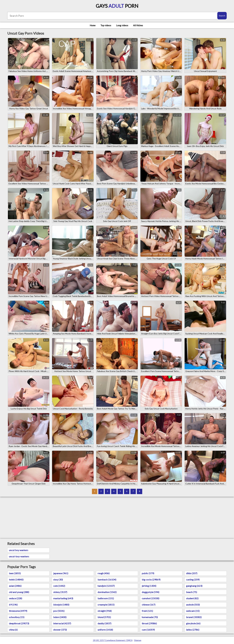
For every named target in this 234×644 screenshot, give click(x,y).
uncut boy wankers (19, 550)
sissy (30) (58, 579)
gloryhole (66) (193, 623)
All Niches (138, 25)
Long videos (122, 25)
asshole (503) (193, 605)
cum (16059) (148, 630)
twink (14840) (16, 579)
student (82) (192, 598)
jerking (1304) (149, 586)
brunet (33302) (194, 617)
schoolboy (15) (17, 617)
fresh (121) (147, 611)
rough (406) (104, 573)
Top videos (106, 25)
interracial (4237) (62, 623)
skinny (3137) (60, 592)
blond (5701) (104, 617)
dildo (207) (192, 573)
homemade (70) (150, 617)
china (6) (13, 630)
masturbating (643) (63, 598)
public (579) (148, 573)
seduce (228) (16, 598)
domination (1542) (107, 592)
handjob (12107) (106, 586)
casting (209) (193, 579)
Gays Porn (117, 6)
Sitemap (138, 640)
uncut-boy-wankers (19, 556)
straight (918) (105, 611)
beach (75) (192, 592)
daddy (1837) (104, 623)
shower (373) (60, 630)
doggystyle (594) (151, 592)
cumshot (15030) (151, 598)
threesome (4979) (18, 611)
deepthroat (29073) (19, 623)
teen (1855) (15, 573)
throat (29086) (149, 623)
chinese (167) (149, 605)
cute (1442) (59, 586)
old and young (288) (19, 592)
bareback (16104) (107, 579)
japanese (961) (61, 573)
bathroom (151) (106, 598)
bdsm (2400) (60, 617)
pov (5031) (59, 611)
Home (93, 25)
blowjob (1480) (61, 605)
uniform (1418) (105, 630)
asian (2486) (15, 586)
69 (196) (13, 605)
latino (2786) (193, 630)
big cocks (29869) (151, 579)
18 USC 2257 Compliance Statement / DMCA (113, 640)
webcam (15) (193, 611)
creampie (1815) (106, 605)
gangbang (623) (194, 586)
